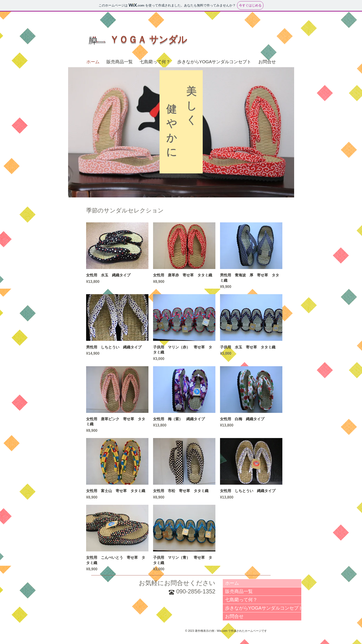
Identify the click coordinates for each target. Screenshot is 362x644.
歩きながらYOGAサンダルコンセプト (263, 608)
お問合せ (234, 616)
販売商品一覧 (239, 591)
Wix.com (222, 631)
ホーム (232, 583)
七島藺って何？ (241, 600)
